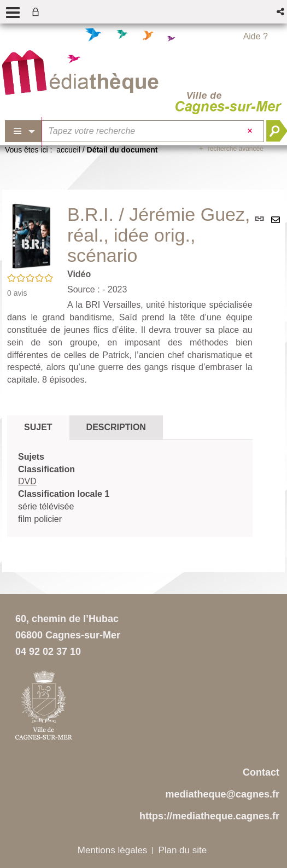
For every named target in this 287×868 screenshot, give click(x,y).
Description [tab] (116, 427)
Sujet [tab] (38, 427)
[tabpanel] (130, 488)
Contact (261, 772)
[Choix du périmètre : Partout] (24, 131)
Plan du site (182, 850)
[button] (281, 12)
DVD (27, 481)
